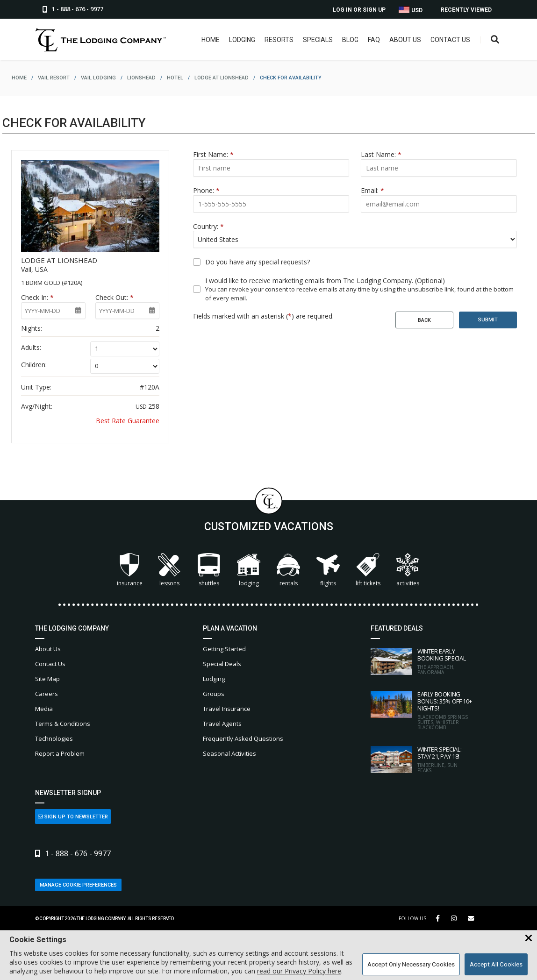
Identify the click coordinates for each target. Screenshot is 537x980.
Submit (488, 320)
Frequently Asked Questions (243, 739)
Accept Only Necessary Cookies (411, 964)
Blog (348, 40)
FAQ (372, 40)
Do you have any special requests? (258, 262)
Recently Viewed (466, 10)
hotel (175, 78)
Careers (47, 694)
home (19, 78)
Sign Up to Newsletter (73, 817)
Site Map (47, 679)
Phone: (206, 190)
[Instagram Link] (454, 918)
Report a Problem (60, 753)
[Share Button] (471, 919)
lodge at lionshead (222, 78)
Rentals (288, 570)
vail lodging (98, 78)
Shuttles (209, 570)
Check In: (37, 297)
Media (44, 709)
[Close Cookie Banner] (529, 938)
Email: (372, 190)
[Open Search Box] (494, 40)
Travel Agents (222, 724)
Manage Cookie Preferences (78, 885)
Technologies (54, 739)
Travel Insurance (227, 709)
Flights (328, 570)
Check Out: (115, 297)
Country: (208, 226)
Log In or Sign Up (359, 10)
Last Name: (381, 154)
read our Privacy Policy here (299, 971)
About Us (403, 40)
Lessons (169, 570)
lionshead (141, 78)
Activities (408, 570)
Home (208, 40)
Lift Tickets (368, 570)
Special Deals (222, 664)
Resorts (277, 40)
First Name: (213, 154)
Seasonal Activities (229, 753)
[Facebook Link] (438, 918)
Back (424, 320)
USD (411, 10)
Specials (315, 40)
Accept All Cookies (496, 964)
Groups (214, 694)
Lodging (240, 40)
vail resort (54, 78)
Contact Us (448, 40)
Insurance (130, 570)
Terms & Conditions (63, 724)
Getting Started (224, 649)
